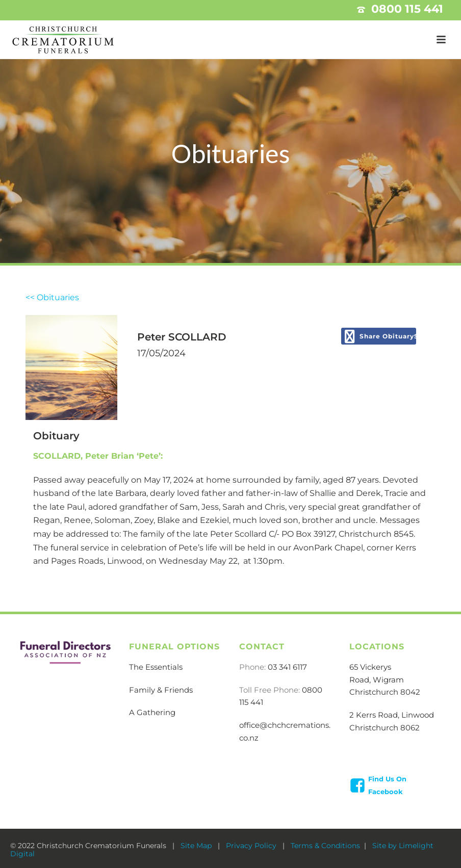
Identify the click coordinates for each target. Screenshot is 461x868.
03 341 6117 (287, 667)
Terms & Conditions (325, 846)
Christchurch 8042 (385, 692)
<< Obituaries (52, 297)
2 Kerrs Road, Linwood (392, 715)
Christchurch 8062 (385, 728)
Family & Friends (161, 690)
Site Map (197, 846)
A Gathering (152, 712)
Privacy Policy (252, 846)
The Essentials (156, 667)
